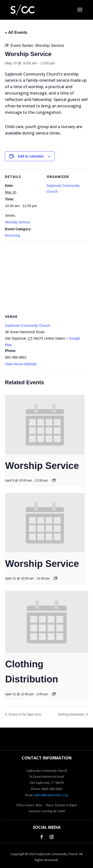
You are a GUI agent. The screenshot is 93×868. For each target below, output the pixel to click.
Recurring (13, 235)
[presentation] (45, 425)
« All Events (16, 32)
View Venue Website (21, 364)
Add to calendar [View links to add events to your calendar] (31, 156)
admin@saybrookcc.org (51, 795)
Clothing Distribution (72, 714)
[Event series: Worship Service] (54, 480)
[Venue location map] (46, 277)
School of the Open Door (24, 714)
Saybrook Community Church (28, 326)
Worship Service (18, 222)
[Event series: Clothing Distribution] (54, 694)
